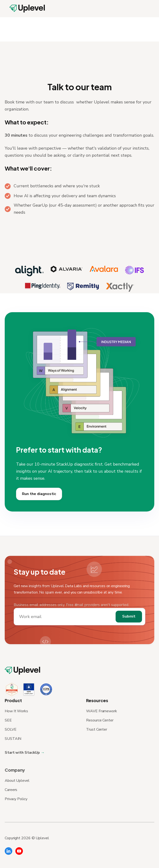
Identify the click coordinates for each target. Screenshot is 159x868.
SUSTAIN (13, 739)
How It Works (16, 711)
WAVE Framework (102, 711)
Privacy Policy (16, 799)
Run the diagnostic (39, 499)
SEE (8, 720)
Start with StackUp (23, 753)
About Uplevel (17, 781)
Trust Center (97, 729)
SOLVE (11, 729)
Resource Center (100, 720)
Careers (11, 790)
